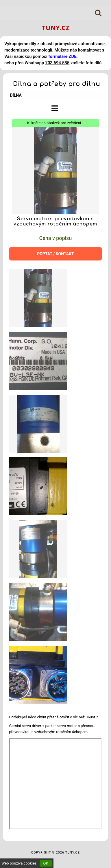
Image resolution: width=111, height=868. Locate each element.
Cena (56, 238)
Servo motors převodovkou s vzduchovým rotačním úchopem (55, 221)
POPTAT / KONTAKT (55, 254)
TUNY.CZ (55, 27)
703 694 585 (57, 63)
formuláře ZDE (62, 56)
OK (46, 863)
